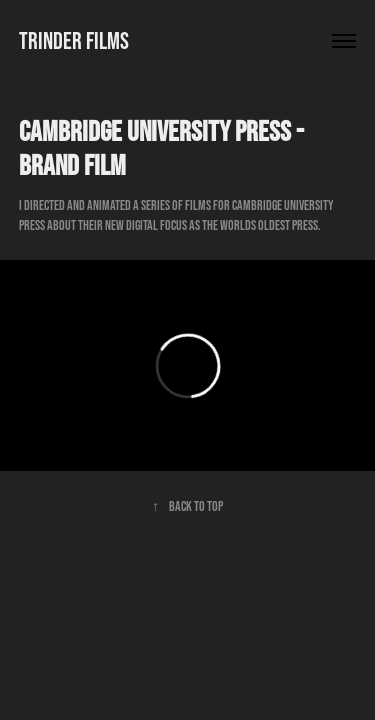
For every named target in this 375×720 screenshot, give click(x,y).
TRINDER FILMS (74, 40)
